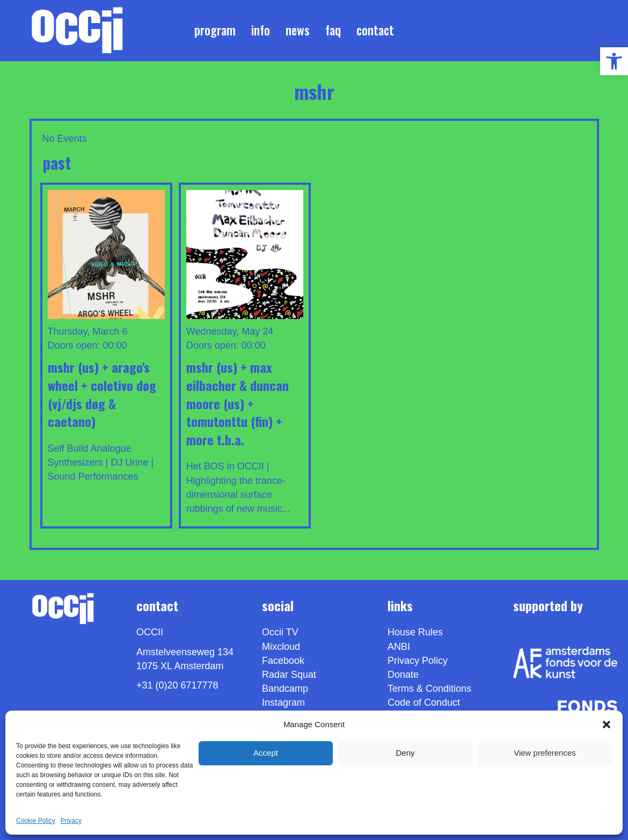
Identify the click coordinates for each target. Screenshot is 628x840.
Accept (266, 753)
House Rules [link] (415, 632)
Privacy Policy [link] (418, 661)
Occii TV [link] (280, 632)
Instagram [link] (283, 703)
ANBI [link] (399, 647)
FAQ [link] (333, 30)
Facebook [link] (283, 661)
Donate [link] (403, 675)
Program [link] (215, 30)
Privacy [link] (71, 821)
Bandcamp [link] (285, 689)
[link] (614, 61)
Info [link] (261, 30)
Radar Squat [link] (289, 675)
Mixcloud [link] (281, 647)
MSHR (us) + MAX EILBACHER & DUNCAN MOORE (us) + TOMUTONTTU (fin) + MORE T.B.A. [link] (238, 403)
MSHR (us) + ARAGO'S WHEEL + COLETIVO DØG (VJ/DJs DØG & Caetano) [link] (102, 394)
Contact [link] (375, 30)
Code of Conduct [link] (424, 703)
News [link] (298, 30)
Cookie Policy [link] (36, 821)
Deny (405, 753)
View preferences (545, 753)
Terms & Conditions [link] (429, 689)
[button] (607, 725)
